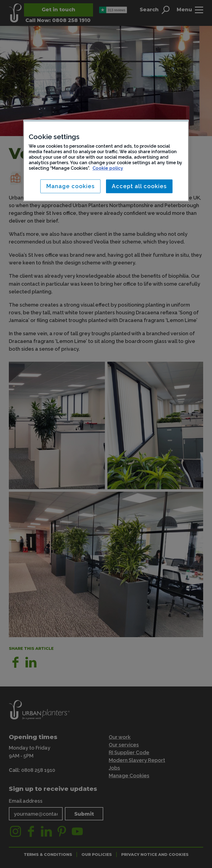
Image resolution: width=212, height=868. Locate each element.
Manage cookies (70, 186)
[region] (106, 160)
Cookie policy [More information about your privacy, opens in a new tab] (108, 168)
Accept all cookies (139, 186)
